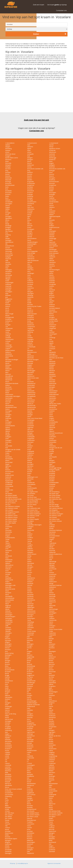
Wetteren (30, 837)
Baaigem (8, 156)
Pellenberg (52, 446)
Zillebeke (8, 631)
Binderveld (8, 178)
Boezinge (8, 182)
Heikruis (29, 266)
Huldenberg (8, 730)
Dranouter (52, 211)
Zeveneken (30, 628)
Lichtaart (8, 341)
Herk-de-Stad (9, 719)
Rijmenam (30, 466)
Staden (51, 818)
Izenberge (30, 295)
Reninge (29, 462)
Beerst (29, 161)
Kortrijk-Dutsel (53, 321)
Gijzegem (8, 703)
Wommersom (31, 613)
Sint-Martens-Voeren (11, 517)
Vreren (29, 574)
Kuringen (8, 325)
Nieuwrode (52, 407)
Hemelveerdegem (54, 270)
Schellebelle (9, 484)
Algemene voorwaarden (54, 863)
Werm (7, 594)
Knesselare (30, 741)
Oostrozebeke (53, 791)
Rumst (51, 807)
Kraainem (8, 749)
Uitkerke (30, 547)
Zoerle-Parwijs (31, 631)
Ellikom (51, 690)
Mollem (7, 385)
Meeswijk (30, 363)
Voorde (29, 569)
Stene (29, 532)
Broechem (8, 193)
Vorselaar (8, 831)
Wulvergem (8, 618)
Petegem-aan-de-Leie (55, 448)
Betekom (30, 172)
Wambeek (30, 583)
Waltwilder (8, 583)
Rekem (7, 461)
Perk (6, 448)
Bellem (7, 659)
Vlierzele (30, 565)
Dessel (7, 683)
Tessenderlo (31, 824)
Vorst (51, 571)
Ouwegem (8, 440)
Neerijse (30, 398)
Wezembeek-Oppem (11, 839)
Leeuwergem (53, 334)
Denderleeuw (9, 681)
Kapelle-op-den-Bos (55, 736)
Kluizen (7, 316)
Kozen (7, 323)
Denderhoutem (32, 202)
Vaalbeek (30, 549)
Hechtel (7, 712)
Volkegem (52, 567)
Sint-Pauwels (53, 517)
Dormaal (30, 211)
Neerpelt (8, 782)
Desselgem (8, 204)
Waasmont (30, 580)
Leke (50, 336)
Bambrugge (53, 158)
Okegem (8, 416)
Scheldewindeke (54, 483)
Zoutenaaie (30, 633)
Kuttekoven (30, 325)
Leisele (29, 336)
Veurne (7, 829)
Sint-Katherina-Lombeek (12, 506)
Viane (7, 558)
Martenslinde (9, 356)
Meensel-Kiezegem (33, 360)
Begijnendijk (31, 657)
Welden (29, 591)
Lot (28, 349)
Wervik (51, 835)
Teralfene (30, 538)
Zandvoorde (53, 620)
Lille (28, 760)
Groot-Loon (9, 253)
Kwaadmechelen (32, 750)
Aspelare (8, 150)
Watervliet (8, 587)
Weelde (29, 589)
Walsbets (30, 582)
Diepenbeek (52, 683)
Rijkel (51, 464)
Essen (7, 694)
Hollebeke (8, 284)
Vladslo (29, 561)
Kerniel (29, 308)
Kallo (50, 299)
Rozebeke (52, 473)
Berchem (8, 169)
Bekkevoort (52, 657)
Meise (29, 771)
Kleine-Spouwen (32, 314)
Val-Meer (52, 549)
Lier (6, 760)
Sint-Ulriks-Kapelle (10, 523)
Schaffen (52, 481)
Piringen (51, 450)
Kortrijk (51, 747)
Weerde (51, 589)
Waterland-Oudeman (55, 585)
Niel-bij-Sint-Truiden (55, 404)
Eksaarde (52, 220)
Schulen (51, 488)
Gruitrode (30, 255)
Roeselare (30, 806)
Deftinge (29, 679)
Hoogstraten (53, 727)
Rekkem (29, 461)
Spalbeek (52, 527)
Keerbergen (30, 739)
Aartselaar (8, 640)
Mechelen (30, 769)
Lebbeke (7, 754)
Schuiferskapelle (32, 488)
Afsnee (51, 147)
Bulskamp (30, 196)
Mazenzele (30, 358)
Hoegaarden (31, 723)
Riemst (29, 804)
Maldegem (8, 769)
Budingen (30, 194)
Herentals (30, 717)
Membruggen (31, 371)
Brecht (7, 673)
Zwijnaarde (52, 635)
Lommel (29, 763)
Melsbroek (30, 369)
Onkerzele (8, 418)
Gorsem (8, 248)
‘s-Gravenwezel (53, 143)
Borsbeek (8, 672)
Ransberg (30, 459)
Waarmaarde (9, 580)
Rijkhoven (8, 466)
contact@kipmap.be (23, 863)
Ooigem (51, 418)
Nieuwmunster (31, 407)
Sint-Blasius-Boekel (11, 495)
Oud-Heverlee (9, 795)
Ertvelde (29, 231)
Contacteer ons (61, 10)
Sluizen (7, 525)
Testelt (7, 539)
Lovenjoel (52, 349)
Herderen (8, 273)
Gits (6, 244)
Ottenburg (30, 435)
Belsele (29, 167)
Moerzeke (52, 382)
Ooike (7, 420)
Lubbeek (51, 765)
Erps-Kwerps (9, 231)
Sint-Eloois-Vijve (32, 497)
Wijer (51, 604)
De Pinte (51, 677)
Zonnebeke (8, 850)
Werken (51, 593)
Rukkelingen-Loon (32, 477)
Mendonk (52, 371)
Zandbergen (9, 620)
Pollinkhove (30, 453)
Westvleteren (31, 600)
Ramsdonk (8, 457)
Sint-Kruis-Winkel (54, 506)
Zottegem (30, 850)
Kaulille (29, 303)
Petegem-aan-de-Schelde (13, 450)
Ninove (7, 787)
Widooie (30, 602)
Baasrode (52, 156)
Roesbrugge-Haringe (55, 468)
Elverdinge (8, 226)
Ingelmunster (31, 732)
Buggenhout (31, 675)
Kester (7, 312)
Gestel (29, 240)
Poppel (51, 453)
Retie (6, 804)
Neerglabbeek (31, 396)
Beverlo (29, 176)
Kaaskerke (30, 297)
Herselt (51, 719)
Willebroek (30, 840)
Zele (50, 844)
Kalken (29, 299)
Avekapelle (30, 154)
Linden (7, 343)
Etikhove (7, 695)
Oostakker (30, 422)
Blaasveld (8, 180)
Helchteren (52, 714)
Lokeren (7, 763)
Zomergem (30, 848)
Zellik (7, 626)
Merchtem (52, 773)
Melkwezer (8, 369)
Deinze (51, 679)
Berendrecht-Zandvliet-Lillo (35, 169)
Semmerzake (9, 490)
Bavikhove (52, 160)
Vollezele (8, 569)
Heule (29, 275)
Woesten (52, 611)
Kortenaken (52, 745)
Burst (7, 198)
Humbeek (52, 290)
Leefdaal (52, 332)
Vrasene (51, 572)
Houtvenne (30, 288)
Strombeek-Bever (54, 536)
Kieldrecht (30, 312)
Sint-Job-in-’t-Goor (32, 503)
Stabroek (30, 818)
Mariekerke (8, 354)
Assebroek (52, 150)
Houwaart (30, 728)
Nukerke (30, 411)
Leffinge (8, 336)
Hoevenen (30, 282)
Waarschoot (52, 831)
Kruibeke (29, 749)
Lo (28, 762)
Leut (50, 339)
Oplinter (7, 431)
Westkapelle (9, 596)
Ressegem (30, 464)
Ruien (29, 475)
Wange (51, 583)
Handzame (52, 262)
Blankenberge (31, 666)
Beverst (51, 176)
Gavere (29, 697)
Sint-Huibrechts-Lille (11, 501)
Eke (50, 218)
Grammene (8, 249)
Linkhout (30, 343)
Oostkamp (8, 791)
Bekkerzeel (30, 165)
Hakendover (31, 259)
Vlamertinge (53, 561)
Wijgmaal (8, 606)
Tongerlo (8, 545)
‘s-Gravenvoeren (32, 143)
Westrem (52, 598)
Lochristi (51, 762)
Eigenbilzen (8, 218)
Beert (51, 161)
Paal (6, 444)
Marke (29, 354)
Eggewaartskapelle (55, 216)
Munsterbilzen (53, 391)
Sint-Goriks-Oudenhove (34, 499)
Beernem (30, 655)
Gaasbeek (52, 695)
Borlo (7, 187)
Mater (7, 358)
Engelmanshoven (54, 227)
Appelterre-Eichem (54, 149)
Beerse (51, 655)
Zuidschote (52, 633)
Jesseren (52, 295)
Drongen (8, 213)
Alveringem (8, 644)
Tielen (7, 541)
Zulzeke (7, 635)
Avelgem (29, 651)
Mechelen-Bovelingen (12, 360)
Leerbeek (8, 334)
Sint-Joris (52, 503)
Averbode (52, 154)
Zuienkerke (8, 851)
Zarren (51, 622)
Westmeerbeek (10, 598)
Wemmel (30, 835)
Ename (29, 227)
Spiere (7, 528)
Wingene (8, 842)
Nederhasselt (31, 394)
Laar (6, 327)
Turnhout (52, 828)
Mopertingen (31, 387)
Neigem (51, 402)
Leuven (7, 758)
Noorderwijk (31, 409)
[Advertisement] (36, 99)
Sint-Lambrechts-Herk (34, 508)
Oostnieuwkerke (10, 426)
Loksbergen (9, 347)
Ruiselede (30, 807)
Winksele (8, 611)
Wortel (51, 615)
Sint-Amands (31, 811)
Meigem (30, 365)
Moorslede (8, 780)
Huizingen (8, 290)
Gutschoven (31, 257)
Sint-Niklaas (8, 817)
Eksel (7, 222)
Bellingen (8, 167)
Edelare (51, 215)
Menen (29, 773)
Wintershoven (31, 611)
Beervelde (8, 163)
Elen (28, 222)
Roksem (8, 470)
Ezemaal (30, 235)
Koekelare (8, 743)
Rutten (29, 481)
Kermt (7, 308)
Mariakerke (52, 352)
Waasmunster (9, 833)
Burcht (51, 196)
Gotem (29, 248)
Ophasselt (52, 427)
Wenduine (8, 593)
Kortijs (29, 321)
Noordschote (53, 409)
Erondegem (31, 229)
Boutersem (30, 672)
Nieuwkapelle (53, 405)
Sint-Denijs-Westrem (11, 497)
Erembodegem (53, 692)
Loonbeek (52, 347)
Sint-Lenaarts (9, 510)
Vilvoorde (52, 829)
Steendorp (8, 530)
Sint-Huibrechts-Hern (55, 499)
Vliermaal (52, 563)
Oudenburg (8, 796)
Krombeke (30, 323)
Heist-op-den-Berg (10, 714)
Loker (51, 345)
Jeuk (6, 297)
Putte (50, 800)
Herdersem (52, 716)
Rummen (8, 479)
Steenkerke (8, 532)
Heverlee (52, 277)
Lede (28, 754)
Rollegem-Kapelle (54, 470)
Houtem (51, 286)
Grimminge (8, 251)
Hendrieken (8, 271)
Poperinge (30, 800)
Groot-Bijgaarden (32, 251)
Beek (50, 653)
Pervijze (29, 448)
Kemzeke (30, 305)
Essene (29, 694)
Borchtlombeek (10, 185)
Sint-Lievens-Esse (32, 510)
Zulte (28, 851)
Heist (7, 268)
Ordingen (30, 433)
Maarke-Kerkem (10, 350)
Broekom (30, 193)
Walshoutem (53, 582)
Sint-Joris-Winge (54, 505)
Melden (7, 367)
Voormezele (53, 569)
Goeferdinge (53, 244)
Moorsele (52, 385)
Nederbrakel (53, 393)
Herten (51, 273)
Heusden (8, 277)
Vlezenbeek (30, 563)
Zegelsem (30, 624)
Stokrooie (52, 534)
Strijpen (7, 536)
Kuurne (7, 750)
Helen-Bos (30, 270)
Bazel (7, 161)
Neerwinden (31, 402)
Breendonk (30, 191)
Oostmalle (30, 791)
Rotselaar (8, 807)
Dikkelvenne (31, 209)
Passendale (9, 446)
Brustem (8, 194)
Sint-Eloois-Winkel (54, 497)
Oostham (8, 424)
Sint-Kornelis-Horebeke (56, 813)
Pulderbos (30, 455)
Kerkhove (52, 305)
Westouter (30, 598)
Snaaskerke (9, 527)
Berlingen (52, 171)
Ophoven (30, 429)
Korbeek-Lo (9, 321)
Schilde (51, 809)
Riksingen (52, 466)
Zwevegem (8, 853)
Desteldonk (30, 204)
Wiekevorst (52, 602)
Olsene (51, 416)
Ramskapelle (53, 457)
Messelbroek (9, 376)
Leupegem (30, 339)
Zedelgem (8, 624)
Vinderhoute (9, 560)
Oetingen (30, 415)
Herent (7, 717)
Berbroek (52, 167)
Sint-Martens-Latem (55, 815)
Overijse (29, 796)
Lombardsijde (31, 347)
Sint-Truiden (9, 818)
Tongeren (52, 826)
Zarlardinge (30, 622)
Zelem (51, 624)
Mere (7, 372)
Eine (28, 218)
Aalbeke (7, 145)
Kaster (7, 303)
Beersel (7, 657)
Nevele (29, 782)
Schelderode (31, 483)
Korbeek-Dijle (53, 319)
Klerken (51, 314)
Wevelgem (52, 837)
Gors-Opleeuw (53, 246)
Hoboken (52, 279)
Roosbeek (52, 472)
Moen (29, 380)
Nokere (7, 409)
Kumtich (51, 323)
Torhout (7, 828)
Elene (51, 222)
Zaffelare (52, 618)
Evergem (30, 695)
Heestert (52, 264)
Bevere (7, 174)
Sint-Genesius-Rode (55, 811)
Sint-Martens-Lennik (33, 516)
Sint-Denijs (30, 495)
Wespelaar (30, 594)
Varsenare (30, 550)
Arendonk (52, 648)
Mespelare (52, 374)
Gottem (51, 248)
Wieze (7, 604)
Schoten (7, 811)
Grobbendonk (31, 706)
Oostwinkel (30, 426)
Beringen (8, 661)
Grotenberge (9, 255)
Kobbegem (30, 316)
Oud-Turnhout (31, 795)
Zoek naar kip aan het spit (36, 120)
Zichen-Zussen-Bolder (56, 629)
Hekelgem (30, 268)
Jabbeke (51, 734)
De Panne (30, 677)
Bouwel (51, 189)
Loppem (8, 349)
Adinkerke (30, 147)
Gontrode (30, 246)
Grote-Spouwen (54, 253)
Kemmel (8, 305)
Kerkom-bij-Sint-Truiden (34, 306)
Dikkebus (52, 207)
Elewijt (7, 224)
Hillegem (8, 279)
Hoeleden (52, 281)
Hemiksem (30, 716)
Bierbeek (30, 664)
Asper (29, 150)
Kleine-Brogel (9, 314)
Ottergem (52, 435)
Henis (29, 271)
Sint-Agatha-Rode (32, 492)
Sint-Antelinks (31, 494)
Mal (50, 350)
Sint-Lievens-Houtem (33, 815)
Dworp (29, 215)
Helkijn (7, 716)
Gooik (51, 705)
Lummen (8, 767)
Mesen (51, 774)
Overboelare (31, 440)
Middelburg (8, 378)
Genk (50, 699)
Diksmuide (30, 684)
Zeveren (51, 628)
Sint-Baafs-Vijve (54, 494)
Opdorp (7, 427)
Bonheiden (30, 668)
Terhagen (52, 538)
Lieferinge (30, 341)
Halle (7, 260)
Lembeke (30, 338)
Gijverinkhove (9, 242)
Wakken (51, 580)
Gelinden (52, 235)
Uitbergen (8, 547)
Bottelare (30, 189)
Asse (6, 651)
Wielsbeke (52, 839)
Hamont (30, 262)
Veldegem (30, 552)
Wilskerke (30, 609)
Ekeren (7, 220)
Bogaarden (30, 182)
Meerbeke (30, 361)
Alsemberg (8, 149)
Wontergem (9, 615)
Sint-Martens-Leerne (11, 516)
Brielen (51, 191)
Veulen (51, 556)
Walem (7, 582)
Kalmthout (8, 736)
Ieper (6, 732)
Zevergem (8, 629)
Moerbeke (52, 380)
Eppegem (8, 229)
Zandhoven (8, 844)
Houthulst (8, 728)
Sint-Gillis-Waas (9, 813)
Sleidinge (30, 523)
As (28, 650)
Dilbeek (51, 684)
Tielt (50, 541)
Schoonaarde (9, 486)
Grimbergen (8, 706)
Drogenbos (52, 686)
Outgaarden (31, 438)
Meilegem (52, 365)
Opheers (8, 429)
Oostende (30, 789)
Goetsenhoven (9, 246)
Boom (51, 668)
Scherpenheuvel (32, 809)
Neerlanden (52, 398)
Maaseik (29, 767)
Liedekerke (52, 758)
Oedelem (52, 411)
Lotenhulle (8, 765)
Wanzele (30, 585)
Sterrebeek (52, 532)
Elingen (51, 224)
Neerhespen (9, 398)
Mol (28, 778)
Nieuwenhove (9, 405)
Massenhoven (53, 356)
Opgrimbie (30, 427)
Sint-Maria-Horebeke (33, 512)
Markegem (52, 354)
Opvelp (7, 433)
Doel (50, 209)
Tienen (29, 826)
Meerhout (8, 771)
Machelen (30, 350)
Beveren (30, 174)
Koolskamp (30, 319)
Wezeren (8, 602)
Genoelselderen (32, 238)
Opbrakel (52, 426)
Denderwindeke (54, 202)
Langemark (52, 328)
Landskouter (9, 328)
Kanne (29, 301)
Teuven (29, 539)
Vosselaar (30, 831)
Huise (51, 288)
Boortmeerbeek (10, 670)
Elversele (30, 226)
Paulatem (30, 446)
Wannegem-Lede (10, 585)
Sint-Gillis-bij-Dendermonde (13, 499)
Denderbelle (9, 202)
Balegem (30, 158)
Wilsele (7, 609)
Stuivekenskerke (10, 538)
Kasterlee (8, 739)
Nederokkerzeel (54, 394)
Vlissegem (30, 567)
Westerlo (8, 837)
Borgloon (30, 670)
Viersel (51, 558)
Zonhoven (52, 848)
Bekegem (8, 165)
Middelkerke (30, 776)
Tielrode (30, 541)
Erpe (50, 229)
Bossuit (51, 187)
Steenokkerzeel (31, 820)
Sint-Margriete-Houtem (12, 512)
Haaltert (7, 708)
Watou (29, 587)
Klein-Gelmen (53, 312)
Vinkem (29, 560)
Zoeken (36, 34)
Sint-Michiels (31, 517)
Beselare (8, 172)
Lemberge (52, 338)
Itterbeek (8, 295)
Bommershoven (54, 182)
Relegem (52, 461)
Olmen (29, 416)
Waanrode (52, 576)
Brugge (7, 675)
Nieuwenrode (31, 405)
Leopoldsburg (53, 756)
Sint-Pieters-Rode (54, 519)
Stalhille (29, 528)
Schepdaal (52, 484)
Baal (28, 156)
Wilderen (8, 607)
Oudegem (8, 437)
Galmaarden (9, 697)
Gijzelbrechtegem (32, 242)
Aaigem (7, 637)
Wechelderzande (10, 589)
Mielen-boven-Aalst (33, 378)
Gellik (7, 237)
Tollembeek (53, 543)
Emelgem (8, 227)
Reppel (7, 464)
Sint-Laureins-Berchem (56, 508)
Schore (29, 486)
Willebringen (31, 607)
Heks (50, 268)
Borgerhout (31, 185)
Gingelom (52, 703)
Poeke (7, 800)
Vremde (7, 574)
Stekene (51, 820)
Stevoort (8, 534)
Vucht (7, 576)
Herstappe (8, 721)
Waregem (52, 833)
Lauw (51, 330)
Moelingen (52, 776)
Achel (50, 640)
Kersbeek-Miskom (54, 308)
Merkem (52, 372)
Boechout (8, 668)
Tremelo (29, 828)
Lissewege (8, 345)
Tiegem (51, 539)
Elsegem (7, 692)
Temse (7, 822)
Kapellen (52, 301)
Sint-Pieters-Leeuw (32, 817)
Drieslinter (30, 686)
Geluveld (52, 237)
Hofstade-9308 (31, 725)
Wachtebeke (31, 833)
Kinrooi (51, 739)
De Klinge (30, 200)
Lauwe (7, 332)
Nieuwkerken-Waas (11, 407)
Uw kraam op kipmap (57, 5)
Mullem (7, 391)
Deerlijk (7, 679)
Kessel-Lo (30, 310)
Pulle (50, 455)
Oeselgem (8, 415)
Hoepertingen (9, 282)
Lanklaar (8, 330)
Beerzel (29, 163)
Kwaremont (53, 325)
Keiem (51, 303)
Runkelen (52, 479)
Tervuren (8, 824)
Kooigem (52, 317)
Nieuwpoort (30, 785)
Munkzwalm (31, 391)
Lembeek (8, 338)
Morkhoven (9, 389)
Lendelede (30, 756)
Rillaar (7, 468)
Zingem (51, 846)
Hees (29, 264)
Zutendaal (52, 851)
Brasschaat (52, 672)
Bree (50, 673)
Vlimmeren (8, 567)
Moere (7, 382)
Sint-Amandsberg (54, 492)
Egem (29, 216)
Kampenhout (31, 736)
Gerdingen (8, 240)
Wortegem (30, 615)
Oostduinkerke (53, 422)
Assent (7, 152)
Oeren (51, 413)
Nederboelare (31, 393)
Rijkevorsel (52, 804)
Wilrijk (51, 607)
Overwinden (53, 442)
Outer (7, 438)
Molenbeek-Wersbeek (12, 383)
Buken (7, 196)
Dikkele (7, 209)
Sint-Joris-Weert (32, 505)
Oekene (7, 413)
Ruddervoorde (9, 475)
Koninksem (30, 317)
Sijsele (51, 490)
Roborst (29, 468)
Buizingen (52, 194)
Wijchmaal (30, 604)
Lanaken (7, 752)
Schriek (7, 488)
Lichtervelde (30, 758)
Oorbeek (52, 420)
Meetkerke (52, 363)
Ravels (51, 802)
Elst (28, 692)
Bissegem (52, 178)
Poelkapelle (30, 451)
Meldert (29, 367)
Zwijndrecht (30, 853)
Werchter (30, 593)
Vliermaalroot (9, 565)
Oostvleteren (9, 793)
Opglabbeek (30, 793)
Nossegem (8, 411)
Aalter (51, 637)
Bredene (29, 673)
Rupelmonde (9, 481)
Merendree (30, 372)
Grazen (29, 249)
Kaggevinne (9, 299)
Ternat (51, 822)
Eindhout (8, 690)
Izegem (7, 734)
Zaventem (30, 844)
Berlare (51, 661)
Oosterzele (52, 789)
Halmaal (51, 260)
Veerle (7, 552)
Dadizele (52, 198)
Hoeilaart (52, 723)
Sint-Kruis (30, 506)
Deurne (7, 205)
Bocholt (51, 666)
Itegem (51, 294)
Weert (7, 591)
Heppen (51, 271)
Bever (29, 662)
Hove (50, 728)
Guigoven (52, 255)
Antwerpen (52, 644)
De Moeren (52, 200)
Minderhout (9, 380)
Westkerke (30, 596)
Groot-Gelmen (53, 251)
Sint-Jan (51, 501)
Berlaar (29, 661)
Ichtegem (52, 730)
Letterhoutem (9, 339)
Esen (7, 233)
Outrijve (51, 438)
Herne (29, 719)
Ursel (7, 549)
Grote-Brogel (31, 253)
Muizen (29, 389)
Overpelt (51, 796)
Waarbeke (8, 578)
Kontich (51, 743)
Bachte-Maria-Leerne (11, 158)
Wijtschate (52, 606)
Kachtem (52, 297)
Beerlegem (8, 655)
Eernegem (8, 216)
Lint (6, 762)
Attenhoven (52, 152)
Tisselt (29, 543)
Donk (7, 211)
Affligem (7, 642)
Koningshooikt (9, 317)
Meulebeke (8, 776)
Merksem (8, 374)
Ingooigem (30, 294)
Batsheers (8, 160)
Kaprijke (29, 738)
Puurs (7, 802)
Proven (7, 455)
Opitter (51, 429)
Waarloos (52, 578)
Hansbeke (8, 264)
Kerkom (7, 306)
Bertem (7, 662)
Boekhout (52, 180)
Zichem (29, 629)
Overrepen (30, 442)
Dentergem (52, 681)
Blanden (30, 180)
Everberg (8, 235)
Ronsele (29, 472)
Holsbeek (52, 725)
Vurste (29, 576)
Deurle (51, 204)
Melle (7, 773)
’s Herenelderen (10, 143)
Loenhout (30, 345)
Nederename (9, 394)
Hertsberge (8, 275)
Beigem (51, 163)
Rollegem (30, 470)
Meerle (7, 363)
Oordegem (8, 422)
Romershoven (9, 472)
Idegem (51, 292)
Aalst (29, 145)
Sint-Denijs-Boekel (55, 495)
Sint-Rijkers (30, 521)
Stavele (51, 528)
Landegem (52, 327)
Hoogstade (52, 284)
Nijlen (51, 785)
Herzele (29, 721)
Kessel (7, 310)
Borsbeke (30, 187)
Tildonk (7, 543)
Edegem (29, 688)
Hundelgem (9, 292)
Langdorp (30, 328)
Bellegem (52, 165)
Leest (29, 334)
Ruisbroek (52, 475)
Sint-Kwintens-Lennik (11, 508)
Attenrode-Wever (10, 154)
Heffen (7, 266)
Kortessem (30, 747)
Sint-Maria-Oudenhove (34, 514)
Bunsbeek (52, 675)
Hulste (29, 290)
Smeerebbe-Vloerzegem (34, 525)
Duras (7, 215)
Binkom (29, 178)
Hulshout (30, 730)
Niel (50, 782)
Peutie (29, 450)
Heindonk (52, 266)
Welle (51, 591)
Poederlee (8, 451)
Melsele (51, 369)
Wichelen (30, 839)
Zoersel (7, 848)
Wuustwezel (52, 842)
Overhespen (53, 440)
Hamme (8, 262)
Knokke (51, 741)
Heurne (51, 275)
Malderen (8, 352)
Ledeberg (30, 332)
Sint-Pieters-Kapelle (11, 519)
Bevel (51, 172)
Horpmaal (8, 286)
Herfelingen (30, 273)
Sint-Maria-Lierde (10, 514)
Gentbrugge (53, 238)
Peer (6, 798)
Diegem (7, 207)
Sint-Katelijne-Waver (33, 813)
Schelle (7, 809)
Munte (7, 393)
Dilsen (7, 686)
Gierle (51, 240)
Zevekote (8, 628)
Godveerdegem (32, 244)
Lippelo (51, 343)
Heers (29, 712)
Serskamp (30, 490)
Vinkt (50, 560)
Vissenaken (8, 561)
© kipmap (13, 863)
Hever (29, 277)
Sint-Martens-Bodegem (56, 514)
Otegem (8, 435)
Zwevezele (30, 635)
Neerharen (52, 396)
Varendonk (8, 550)
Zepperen (30, 626)
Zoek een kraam (39, 5)
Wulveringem (31, 618)
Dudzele (30, 213)
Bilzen (7, 666)
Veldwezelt (52, 552)
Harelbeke (30, 710)
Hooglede (8, 727)
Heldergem (8, 270)
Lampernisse (31, 327)
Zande (29, 620)
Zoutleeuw (52, 850)
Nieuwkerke (8, 785)
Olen (50, 787)
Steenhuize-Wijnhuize (55, 530)
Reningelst (52, 462)
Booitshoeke (31, 183)
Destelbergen (31, 683)
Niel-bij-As (30, 404)
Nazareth (52, 780)
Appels (29, 149)
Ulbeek (51, 547)
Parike (51, 444)
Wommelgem (31, 842)
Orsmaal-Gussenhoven (56, 433)
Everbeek (52, 233)
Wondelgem (53, 613)
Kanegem (8, 301)
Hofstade (52, 282)
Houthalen (8, 288)
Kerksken (52, 306)
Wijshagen (30, 606)
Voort (7, 571)
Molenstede (53, 383)
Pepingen (30, 798)
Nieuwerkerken (31, 784)
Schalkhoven (9, 483)
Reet (50, 459)
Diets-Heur (30, 207)
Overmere (8, 442)
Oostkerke (30, 424)
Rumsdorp (30, 479)
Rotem (29, 473)
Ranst (29, 802)
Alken (28, 642)
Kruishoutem (53, 749)
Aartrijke (51, 639)
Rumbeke (52, 477)
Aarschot (8, 639)
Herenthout (52, 717)
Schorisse (52, 486)
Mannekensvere (32, 352)
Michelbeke (52, 376)
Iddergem (30, 292)
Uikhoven (52, 545)
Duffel (7, 688)
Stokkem (30, 534)
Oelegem (30, 413)
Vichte (29, 558)
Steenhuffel (30, 530)
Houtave (30, 286)
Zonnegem (8, 633)
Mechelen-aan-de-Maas (56, 358)
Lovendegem (31, 765)
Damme (7, 677)
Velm (7, 554)
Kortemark (30, 745)
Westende (52, 594)
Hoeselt (7, 725)
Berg (7, 171)
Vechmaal (52, 550)
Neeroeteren (31, 400)
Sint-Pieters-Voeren (11, 521)
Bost (7, 189)
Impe (7, 294)
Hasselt (51, 710)
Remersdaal (9, 462)
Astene (29, 152)
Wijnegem (8, 840)
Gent (6, 701)
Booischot (8, 183)
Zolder (51, 631)
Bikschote (52, 664)
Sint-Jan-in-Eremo (10, 503)
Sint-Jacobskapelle (32, 501)
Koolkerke (8, 319)
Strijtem (29, 536)
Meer (51, 360)
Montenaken (31, 385)
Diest (6, 684)
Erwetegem (52, 231)
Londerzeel (52, 763)
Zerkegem (52, 626)
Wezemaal (52, 600)
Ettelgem (30, 233)
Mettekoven (31, 376)
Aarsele (51, 145)
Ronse (51, 806)
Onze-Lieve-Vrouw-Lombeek (13, 789)
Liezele (51, 341)
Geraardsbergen (32, 701)
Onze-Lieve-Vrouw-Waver (35, 418)
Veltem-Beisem (32, 554)
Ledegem (52, 754)
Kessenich (52, 310)
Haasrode (8, 259)
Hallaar (51, 259)
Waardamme (31, 578)
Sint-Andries (9, 494)
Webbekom (52, 587)
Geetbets (8, 699)
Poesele (51, 451)
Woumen (30, 617)
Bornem (51, 670)
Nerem (7, 404)
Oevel (51, 415)
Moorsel (51, 778)
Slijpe (51, 523)
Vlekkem (8, 563)
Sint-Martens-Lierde (55, 516)
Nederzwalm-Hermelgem (13, 396)
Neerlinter (8, 400)
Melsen (7, 371)
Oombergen (31, 420)
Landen (29, 752)
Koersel (51, 316)
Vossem (29, 572)
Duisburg (52, 213)
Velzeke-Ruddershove (55, 554)
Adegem (8, 147)
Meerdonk (52, 361)
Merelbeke (8, 774)
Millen (51, 378)
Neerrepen (52, 400)
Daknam (8, 200)
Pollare (7, 453)
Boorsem (52, 183)
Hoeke (7, 281)
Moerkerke (30, 382)
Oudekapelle (31, 437)
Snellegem (30, 527)
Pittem (51, 798)
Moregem (52, 387)
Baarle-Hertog (9, 653)
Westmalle (52, 596)
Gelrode (29, 237)
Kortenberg (8, 747)
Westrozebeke (9, 600)
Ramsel (29, 457)
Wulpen (51, 617)
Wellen (7, 835)
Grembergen (53, 249)
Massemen (30, 356)
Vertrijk (29, 556)
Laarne (51, 750)
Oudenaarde (53, 795)
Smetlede (52, 525)
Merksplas (30, 774)
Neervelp (8, 402)
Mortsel (29, 780)
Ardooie (7, 648)
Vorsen (29, 571)
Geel (50, 697)
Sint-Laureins (9, 815)
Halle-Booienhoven (33, 260)
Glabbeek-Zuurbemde (33, 705)
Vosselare (8, 572)
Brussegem (52, 193)
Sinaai (7, 492)
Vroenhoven (53, 574)
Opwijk (51, 793)
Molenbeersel (31, 383)
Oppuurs (52, 431)
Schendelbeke (31, 484)
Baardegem (52, 651)
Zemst (29, 846)
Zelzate (7, 846)
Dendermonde (31, 681)
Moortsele (8, 387)
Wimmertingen (53, 609)
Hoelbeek (30, 281)
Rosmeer (8, 473)
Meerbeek (8, 361)
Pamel (29, 444)
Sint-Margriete (53, 510)
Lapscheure (31, 330)
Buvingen (30, 198)
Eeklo (50, 688)
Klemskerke (8, 741)
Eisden (29, 690)
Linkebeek (52, 760)
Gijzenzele (52, 242)
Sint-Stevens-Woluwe (55, 521)
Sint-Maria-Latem (54, 512)
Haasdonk (52, 257)
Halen (29, 708)
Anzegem (30, 646)
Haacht (51, 706)
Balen (29, 653)
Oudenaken (52, 437)
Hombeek (30, 284)
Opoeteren (30, 431)
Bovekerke (8, 191)
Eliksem (29, 224)
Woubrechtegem (10, 617)
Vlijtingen (52, 565)
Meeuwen (8, 365)
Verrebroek (8, 556)
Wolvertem (8, 613)
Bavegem (30, 160)
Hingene (30, 279)
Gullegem (8, 257)
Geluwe (7, 238)
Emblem (51, 226)
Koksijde (29, 743)
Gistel (7, 705)
